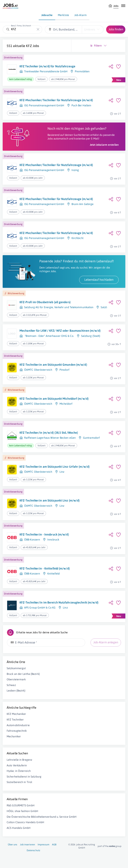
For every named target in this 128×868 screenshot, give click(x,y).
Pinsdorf (64, 370)
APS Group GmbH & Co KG (40, 607)
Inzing (75, 170)
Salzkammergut (16, 668)
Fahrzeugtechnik (17, 731)
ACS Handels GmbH (19, 828)
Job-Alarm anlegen (106, 642)
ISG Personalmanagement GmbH (44, 105)
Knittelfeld (53, 573)
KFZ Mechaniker (16, 714)
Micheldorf (66, 404)
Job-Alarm (80, 15)
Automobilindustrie (18, 725)
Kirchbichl (77, 238)
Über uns (13, 844)
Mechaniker (14, 736)
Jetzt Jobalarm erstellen (104, 145)
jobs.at (80, 844)
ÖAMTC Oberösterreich (38, 370)
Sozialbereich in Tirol (19, 782)
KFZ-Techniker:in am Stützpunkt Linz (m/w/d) (49, 500)
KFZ (29, 46)
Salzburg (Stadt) (91, 336)
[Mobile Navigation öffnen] (123, 6)
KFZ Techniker (15, 719)
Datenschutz (33, 850)
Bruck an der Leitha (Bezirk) (23, 674)
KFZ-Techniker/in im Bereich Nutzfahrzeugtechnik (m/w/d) (59, 602)
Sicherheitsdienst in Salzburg (24, 776)
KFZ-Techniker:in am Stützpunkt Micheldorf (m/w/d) (54, 399)
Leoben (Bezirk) (16, 690)
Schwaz (11, 685)
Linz (62, 472)
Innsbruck (53, 539)
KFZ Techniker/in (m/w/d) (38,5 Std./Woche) (49, 433)
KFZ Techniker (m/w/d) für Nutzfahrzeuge (47, 66)
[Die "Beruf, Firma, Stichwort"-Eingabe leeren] (38, 29)
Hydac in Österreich (19, 771)
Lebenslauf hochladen (99, 280)
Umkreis (89, 29)
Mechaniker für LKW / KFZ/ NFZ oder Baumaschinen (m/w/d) (60, 331)
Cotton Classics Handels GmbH (25, 822)
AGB (54, 844)
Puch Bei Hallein (81, 105)
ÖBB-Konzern (32, 539)
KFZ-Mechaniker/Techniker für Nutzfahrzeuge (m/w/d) (56, 100)
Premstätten (82, 71)
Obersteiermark (16, 679)
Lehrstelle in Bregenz (19, 760)
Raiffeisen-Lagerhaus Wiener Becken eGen (50, 438)
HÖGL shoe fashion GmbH (22, 811)
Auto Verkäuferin (17, 765)
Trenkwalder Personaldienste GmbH (46, 71)
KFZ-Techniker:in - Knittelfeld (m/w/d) (45, 568)
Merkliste (63, 15)
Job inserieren (27, 844)
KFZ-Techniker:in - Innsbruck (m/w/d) (44, 534)
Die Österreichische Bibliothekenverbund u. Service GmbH (42, 817)
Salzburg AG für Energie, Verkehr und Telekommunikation (59, 307)
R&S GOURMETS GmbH (21, 805)
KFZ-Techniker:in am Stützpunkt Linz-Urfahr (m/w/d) (54, 467)
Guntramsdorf (91, 438)
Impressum (43, 844)
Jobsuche (47, 15)
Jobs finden (116, 29)
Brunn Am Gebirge (83, 204)
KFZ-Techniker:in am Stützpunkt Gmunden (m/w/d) (53, 365)
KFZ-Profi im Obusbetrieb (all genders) (45, 302)
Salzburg (106, 307)
